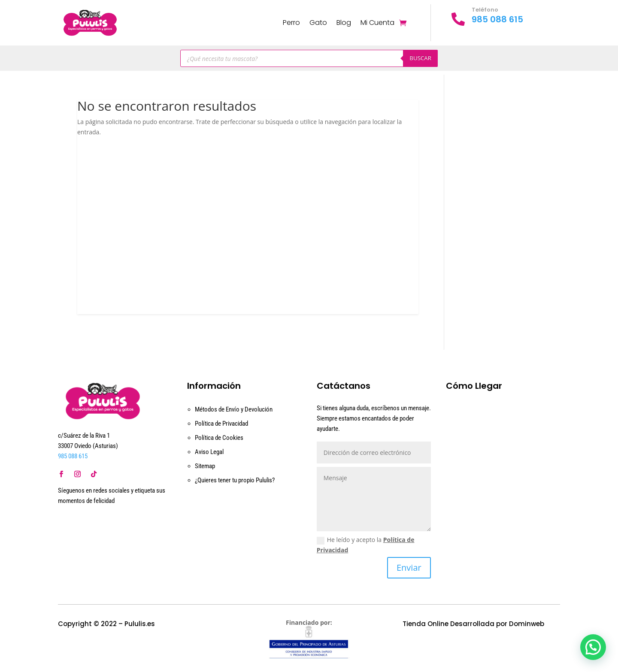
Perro (291, 23)
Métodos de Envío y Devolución (234, 409)
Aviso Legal (209, 452)
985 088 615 (497, 19)
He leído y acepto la (366, 545)
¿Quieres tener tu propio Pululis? (235, 480)
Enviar (409, 568)
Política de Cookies (219, 438)
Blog (344, 23)
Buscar (420, 58)
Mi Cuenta (377, 23)
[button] (593, 647)
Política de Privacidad (221, 424)
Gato (318, 23)
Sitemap (205, 466)
